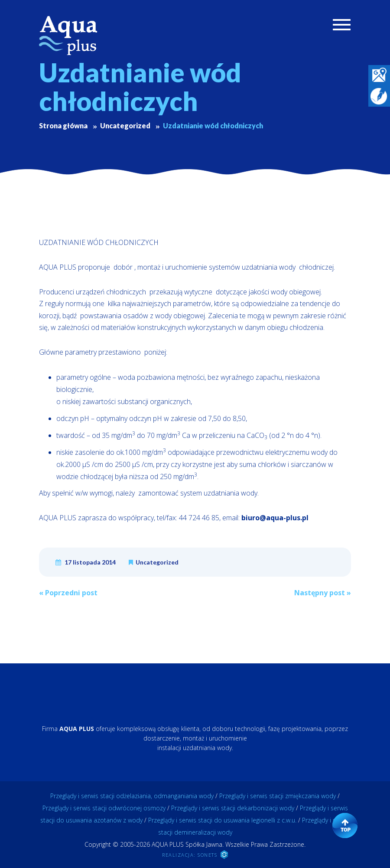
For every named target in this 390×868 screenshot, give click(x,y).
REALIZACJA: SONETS (195, 855)
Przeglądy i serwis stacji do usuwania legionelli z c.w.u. (222, 820)
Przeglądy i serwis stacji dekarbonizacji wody (233, 808)
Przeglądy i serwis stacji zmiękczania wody (278, 796)
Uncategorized (157, 562)
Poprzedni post (68, 593)
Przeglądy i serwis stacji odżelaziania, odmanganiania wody (132, 796)
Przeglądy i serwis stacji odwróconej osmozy (104, 808)
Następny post (323, 593)
